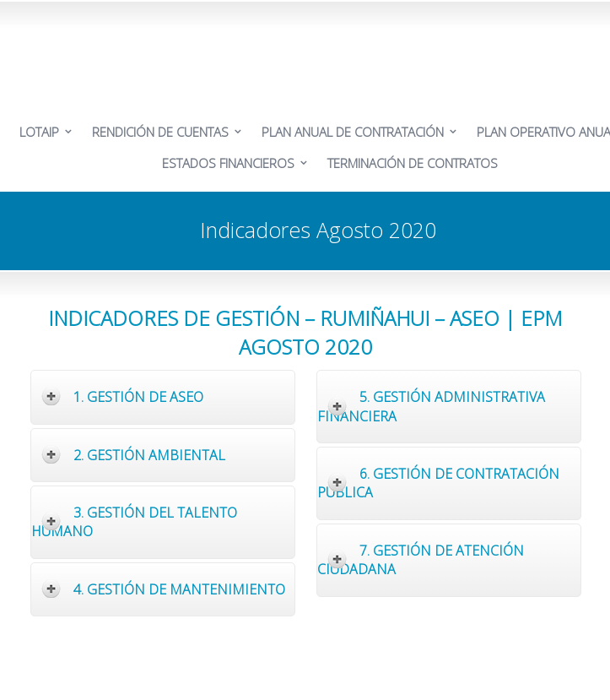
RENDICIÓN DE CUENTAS (160, 132)
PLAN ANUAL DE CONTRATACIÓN (353, 132)
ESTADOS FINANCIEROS (228, 163)
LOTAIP (39, 132)
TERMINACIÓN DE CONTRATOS (413, 163)
